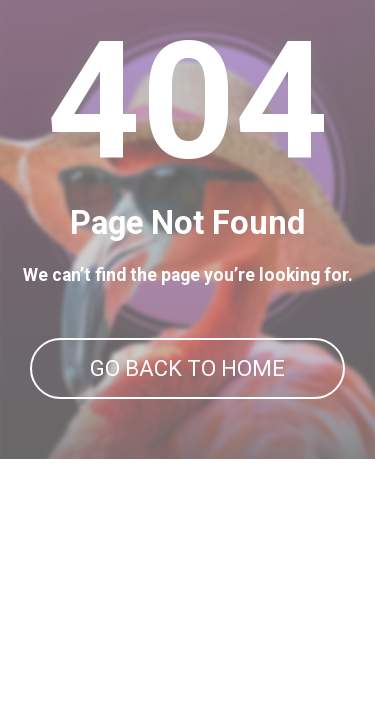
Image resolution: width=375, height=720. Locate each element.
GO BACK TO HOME (187, 368)
